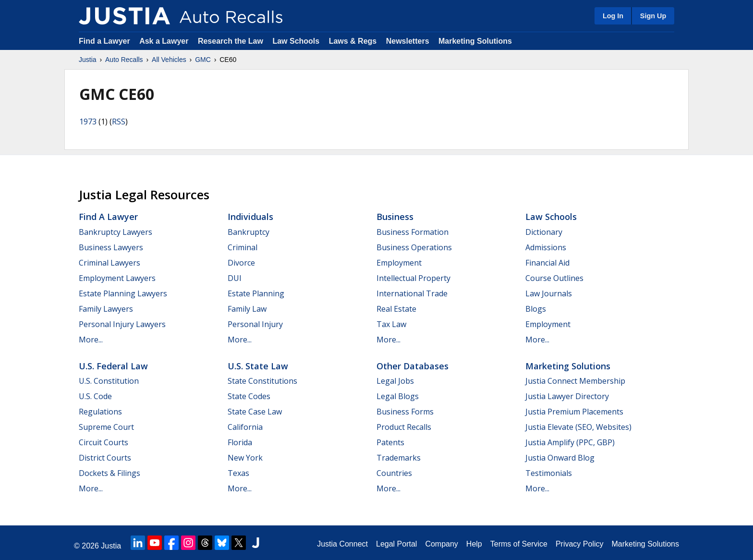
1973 (88, 122)
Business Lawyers (111, 247)
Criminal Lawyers (109, 263)
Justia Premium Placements (574, 412)
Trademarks (399, 458)
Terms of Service (519, 544)
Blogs (536, 309)
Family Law (247, 309)
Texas (238, 473)
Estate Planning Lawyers (123, 293)
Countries (394, 473)
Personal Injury (255, 324)
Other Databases (413, 366)
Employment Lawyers (117, 278)
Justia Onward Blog (560, 458)
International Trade (412, 293)
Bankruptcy (249, 232)
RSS (119, 122)
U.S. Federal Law (113, 366)
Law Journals (549, 293)
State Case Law (255, 412)
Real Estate (396, 309)
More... (91, 340)
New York (245, 458)
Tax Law (391, 324)
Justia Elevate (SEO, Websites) (578, 427)
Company (441, 544)
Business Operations (414, 247)
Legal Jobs (395, 381)
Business (395, 217)
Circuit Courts (103, 442)
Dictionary (544, 232)
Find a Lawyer (104, 41)
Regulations (100, 412)
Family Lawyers (106, 309)
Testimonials (549, 473)
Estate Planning (256, 293)
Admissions (546, 247)
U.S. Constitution (109, 381)
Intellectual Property (413, 278)
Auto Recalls (124, 60)
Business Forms (405, 412)
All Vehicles (169, 60)
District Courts (105, 458)
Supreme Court (106, 427)
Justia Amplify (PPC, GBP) (570, 442)
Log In (613, 16)
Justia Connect (342, 544)
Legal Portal (396, 544)
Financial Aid (547, 263)
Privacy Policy (580, 544)
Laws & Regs (353, 41)
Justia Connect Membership (575, 381)
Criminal (243, 247)
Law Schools (296, 41)
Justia (88, 60)
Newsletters (408, 41)
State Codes (249, 396)
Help (474, 544)
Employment (399, 263)
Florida (240, 442)
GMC (203, 60)
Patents (390, 442)
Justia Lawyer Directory (567, 396)
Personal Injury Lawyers (122, 324)
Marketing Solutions (475, 41)
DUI (235, 278)
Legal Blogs (398, 396)
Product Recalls (404, 427)
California (245, 427)
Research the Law (231, 41)
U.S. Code (95, 396)
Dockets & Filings (109, 473)
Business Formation (413, 232)
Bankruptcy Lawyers (115, 232)
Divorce (241, 263)
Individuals (250, 217)
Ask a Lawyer (165, 41)
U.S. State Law (258, 366)
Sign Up (653, 16)
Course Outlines (554, 278)
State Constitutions (262, 381)
